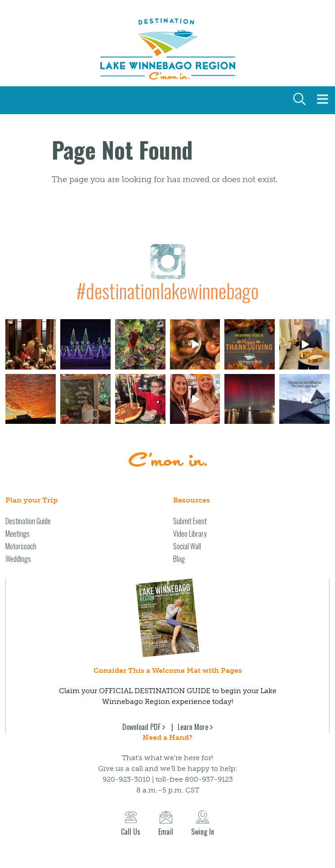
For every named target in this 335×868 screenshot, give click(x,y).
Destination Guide (28, 521)
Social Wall (187, 546)
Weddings (18, 559)
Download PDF (141, 727)
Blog (179, 559)
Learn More (193, 727)
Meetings (18, 534)
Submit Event (190, 521)
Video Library (190, 534)
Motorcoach (21, 546)
